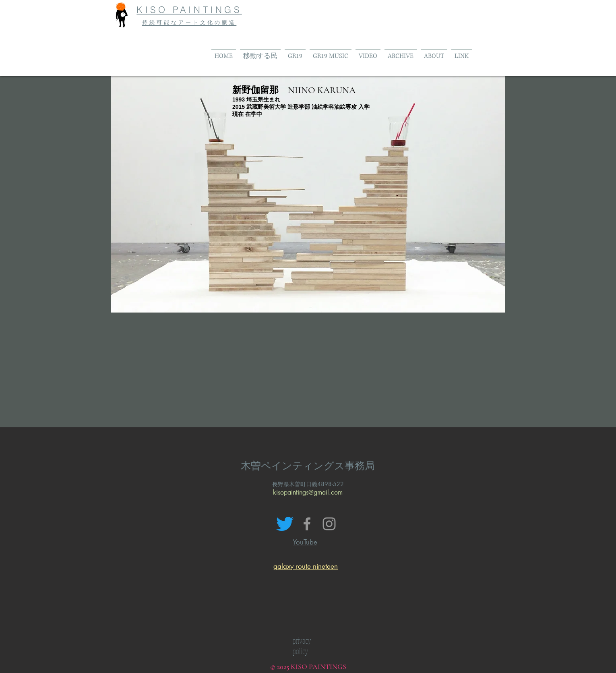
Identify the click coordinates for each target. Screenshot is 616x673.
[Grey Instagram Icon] (329, 524)
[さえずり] (285, 524)
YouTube (305, 542)
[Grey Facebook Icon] (307, 524)
